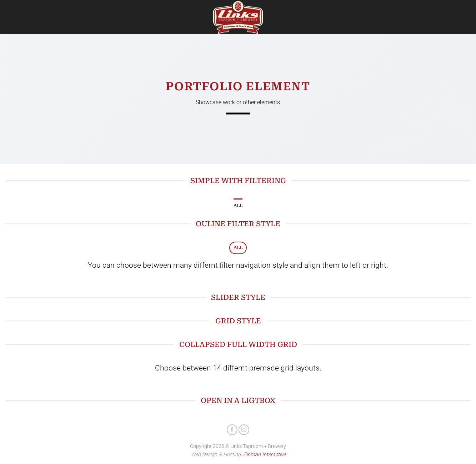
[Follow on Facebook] (232, 430)
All (238, 205)
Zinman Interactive (264, 455)
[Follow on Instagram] (244, 430)
